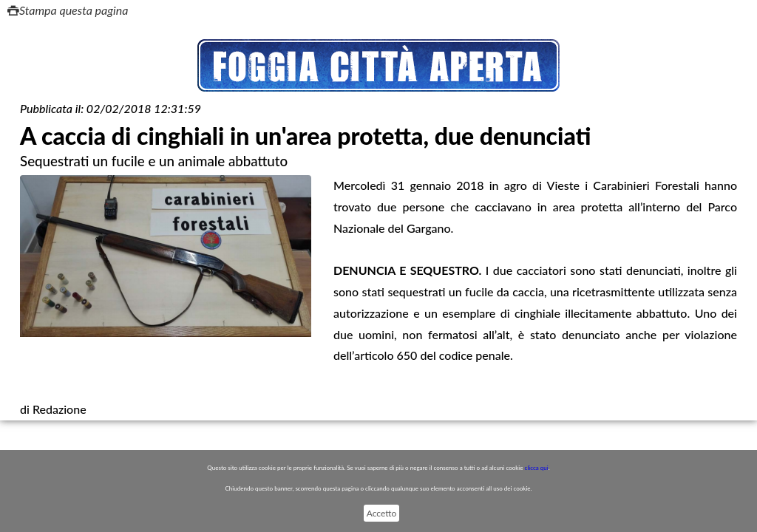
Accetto (381, 513)
